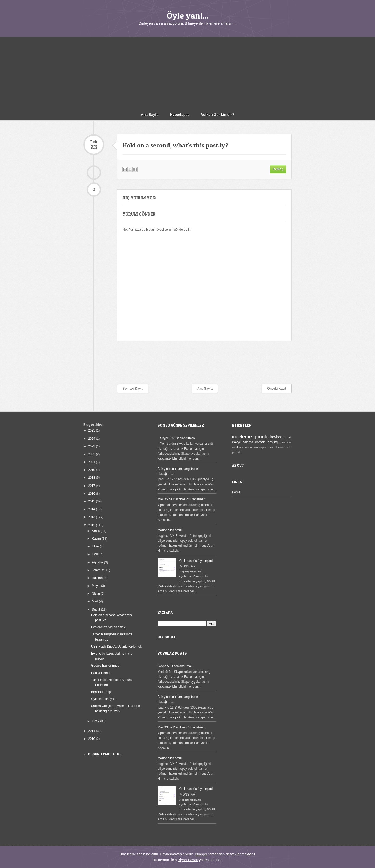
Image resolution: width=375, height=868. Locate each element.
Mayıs (96, 586)
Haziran (98, 578)
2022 (92, 454)
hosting (273, 442)
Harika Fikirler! (101, 673)
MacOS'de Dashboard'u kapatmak (181, 499)
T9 (289, 437)
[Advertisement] (187, 73)
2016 (92, 494)
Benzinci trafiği (101, 692)
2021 (92, 462)
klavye (236, 442)
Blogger (201, 854)
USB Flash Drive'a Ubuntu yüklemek (116, 647)
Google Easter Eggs (105, 666)
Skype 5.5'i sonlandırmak (178, 438)
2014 (92, 509)
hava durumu (276, 447)
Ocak (96, 721)
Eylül (96, 554)
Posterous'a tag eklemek (108, 627)
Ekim (96, 546)
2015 (92, 501)
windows (237, 447)
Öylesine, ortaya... (104, 699)
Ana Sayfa (150, 115)
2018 (92, 478)
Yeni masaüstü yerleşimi (196, 561)
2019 (92, 470)
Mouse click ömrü (170, 530)
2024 (92, 439)
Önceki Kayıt (277, 389)
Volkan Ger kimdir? (218, 115)
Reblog (278, 169)
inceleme (242, 437)
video (248, 447)
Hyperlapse (180, 115)
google (261, 437)
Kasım (97, 539)
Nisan (96, 594)
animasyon (260, 447)
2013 (92, 517)
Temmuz (98, 570)
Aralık (96, 531)
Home (236, 492)
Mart (95, 601)
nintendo (285, 442)
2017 (92, 486)
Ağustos (98, 562)
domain (260, 442)
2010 (92, 739)
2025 (92, 430)
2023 (92, 446)
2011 (92, 731)
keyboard (278, 437)
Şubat (96, 610)
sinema (248, 442)
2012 (92, 525)
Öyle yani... (187, 16)
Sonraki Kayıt (133, 389)
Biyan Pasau (188, 860)
